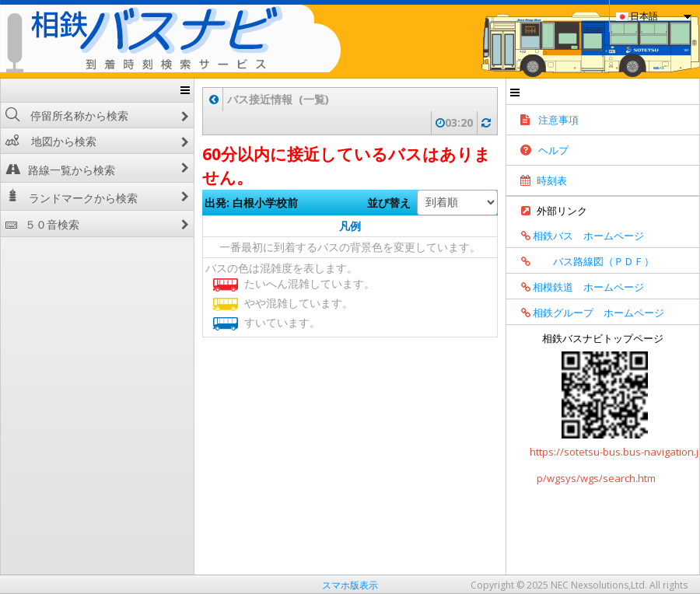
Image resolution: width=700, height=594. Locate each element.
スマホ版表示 (350, 585)
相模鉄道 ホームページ (577, 287)
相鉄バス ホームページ (577, 236)
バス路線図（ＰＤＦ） (582, 261)
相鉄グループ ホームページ (587, 313)
